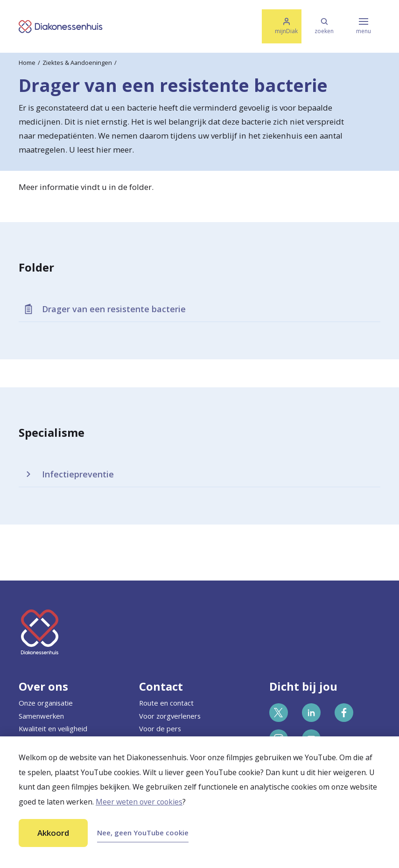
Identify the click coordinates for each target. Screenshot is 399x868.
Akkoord (53, 833)
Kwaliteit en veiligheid (53, 728)
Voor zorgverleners (170, 716)
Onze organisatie (46, 703)
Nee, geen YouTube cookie (143, 833)
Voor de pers (160, 728)
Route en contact (166, 703)
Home (27, 63)
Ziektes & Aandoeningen (77, 63)
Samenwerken (41, 716)
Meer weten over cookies (139, 802)
